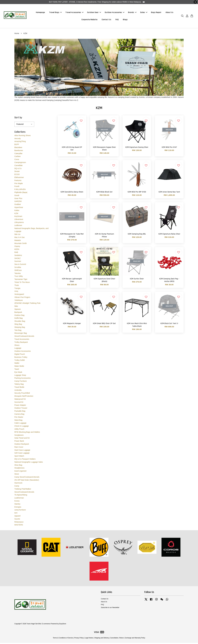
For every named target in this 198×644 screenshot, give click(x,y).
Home (17, 34)
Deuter (17, 172)
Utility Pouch (19, 430)
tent (16, 514)
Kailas (17, 211)
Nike (16, 307)
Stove (17, 475)
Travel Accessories (74, 13)
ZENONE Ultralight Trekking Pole (27, 304)
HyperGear (19, 208)
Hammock (18, 484)
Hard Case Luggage (22, 451)
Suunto (17, 520)
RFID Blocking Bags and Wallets (27, 433)
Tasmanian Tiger (21, 280)
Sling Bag (18, 325)
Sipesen (18, 310)
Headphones (19, 469)
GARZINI (18, 202)
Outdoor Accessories (115, 13)
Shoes (17, 346)
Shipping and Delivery (102, 639)
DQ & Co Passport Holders (25, 460)
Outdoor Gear (94, 13)
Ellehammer (19, 178)
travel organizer (21, 472)
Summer (18, 262)
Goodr (17, 196)
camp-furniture (20, 511)
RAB (16, 253)
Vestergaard (19, 295)
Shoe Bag (18, 466)
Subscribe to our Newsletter (110, 609)
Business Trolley (21, 358)
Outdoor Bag (19, 316)
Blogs (125, 20)
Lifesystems (19, 223)
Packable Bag (20, 412)
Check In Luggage (22, 427)
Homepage (40, 13)
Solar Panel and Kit (22, 439)
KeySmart (18, 217)
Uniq (16, 292)
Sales (144, 13)
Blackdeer (18, 149)
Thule (17, 286)
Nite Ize (17, 235)
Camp (17, 487)
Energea (18, 508)
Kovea (17, 502)
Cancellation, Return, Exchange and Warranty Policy (128, 639)
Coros (17, 160)
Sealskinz (18, 256)
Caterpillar (18, 155)
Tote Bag (18, 331)
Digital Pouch (20, 355)
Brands (132, 13)
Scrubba (18, 268)
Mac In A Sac (20, 238)
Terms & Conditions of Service (63, 639)
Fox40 (17, 187)
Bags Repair (156, 13)
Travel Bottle (19, 388)
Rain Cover (19, 448)
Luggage (18, 349)
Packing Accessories (22, 379)
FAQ (117, 20)
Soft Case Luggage (22, 454)
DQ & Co (18, 170)
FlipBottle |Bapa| (21, 193)
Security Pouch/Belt (22, 394)
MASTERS (19, 526)
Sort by (18, 119)
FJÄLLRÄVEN (20, 190)
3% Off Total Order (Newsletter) (27, 481)
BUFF (17, 146)
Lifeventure (19, 220)
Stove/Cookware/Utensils (24, 337)
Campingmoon (20, 164)
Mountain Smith (21, 244)
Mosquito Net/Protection (24, 397)
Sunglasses (19, 436)
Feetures (18, 182)
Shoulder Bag (20, 322)
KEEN (17, 250)
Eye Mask (18, 373)
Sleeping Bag (20, 328)
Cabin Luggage (20, 424)
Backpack (18, 313)
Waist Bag (18, 421)
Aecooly (18, 140)
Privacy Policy (79, 639)
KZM (16, 214)
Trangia (17, 289)
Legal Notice (89, 639)
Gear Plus (18, 200)
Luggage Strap (20, 376)
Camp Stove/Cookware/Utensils (27, 478)
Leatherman (19, 499)
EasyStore (63, 625)
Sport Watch (19, 457)
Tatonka (17, 274)
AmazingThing (20, 142)
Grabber (18, 205)
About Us (169, 13)
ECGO (17, 175)
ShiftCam (18, 271)
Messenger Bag (21, 334)
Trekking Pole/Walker (23, 490)
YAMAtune (19, 301)
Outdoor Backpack (22, 445)
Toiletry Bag (19, 385)
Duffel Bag (18, 319)
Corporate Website (89, 20)
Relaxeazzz (19, 523)
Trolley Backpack (21, 343)
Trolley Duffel (20, 361)
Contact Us (106, 20)
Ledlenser (18, 226)
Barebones (19, 152)
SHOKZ (17, 259)
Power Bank (19, 442)
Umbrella (18, 391)
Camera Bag (19, 415)
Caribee (17, 157)
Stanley (17, 505)
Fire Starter (19, 418)
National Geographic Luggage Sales (29, 463)
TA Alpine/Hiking (21, 496)
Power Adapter (20, 406)
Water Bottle (19, 367)
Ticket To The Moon (22, 283)
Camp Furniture (21, 382)
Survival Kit (19, 403)
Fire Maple (19, 185)
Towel (17, 370)
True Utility (19, 277)
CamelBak (18, 167)
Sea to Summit (20, 265)
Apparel (17, 517)
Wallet (17, 364)
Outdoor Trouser (21, 409)
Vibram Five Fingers (22, 298)
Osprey (17, 247)
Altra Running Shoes (22, 137)
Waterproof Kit (20, 400)
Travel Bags (55, 13)
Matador (18, 241)
